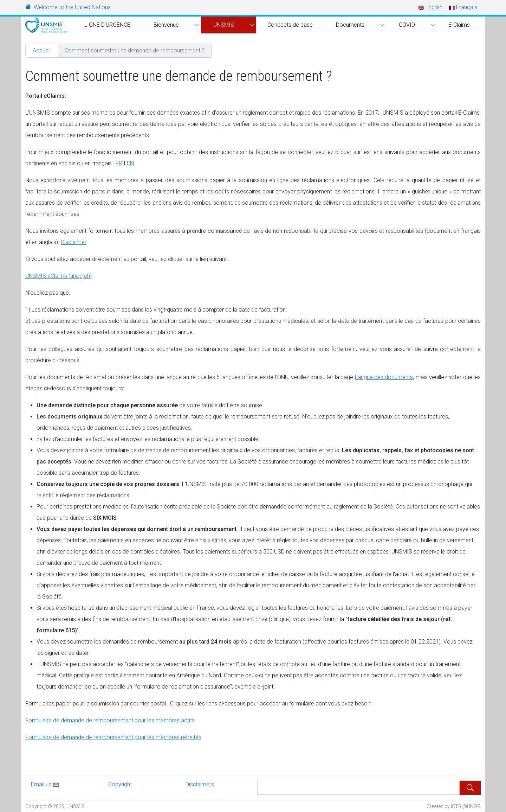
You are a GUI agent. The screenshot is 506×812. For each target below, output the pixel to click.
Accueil (42, 50)
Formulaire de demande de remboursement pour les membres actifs (110, 720)
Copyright (120, 784)
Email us (46, 784)
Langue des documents (384, 377)
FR (119, 163)
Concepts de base (290, 25)
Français (463, 7)
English (430, 7)
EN (130, 163)
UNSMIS (224, 25)
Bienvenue (166, 25)
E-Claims (459, 25)
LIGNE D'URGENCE (107, 25)
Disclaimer (74, 242)
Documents (350, 25)
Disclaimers (200, 784)
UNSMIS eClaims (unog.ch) (59, 276)
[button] (196, 25)
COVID (407, 25)
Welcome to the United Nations (72, 7)
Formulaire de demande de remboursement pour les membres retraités (113, 737)
